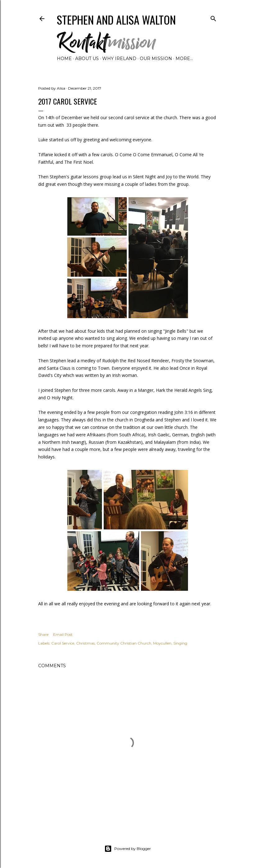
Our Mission (156, 59)
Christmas (85, 643)
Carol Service (63, 643)
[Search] (213, 17)
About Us (87, 59)
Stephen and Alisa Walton (116, 19)
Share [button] (43, 634)
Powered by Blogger (128, 849)
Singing (180, 643)
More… (184, 59)
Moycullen (162, 643)
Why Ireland (119, 59)
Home (64, 59)
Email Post (63, 634)
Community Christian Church (124, 643)
